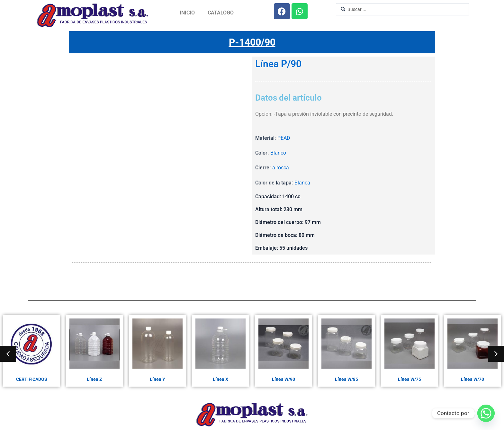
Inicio (187, 13)
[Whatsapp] (486, 413)
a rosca (281, 168)
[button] (8, 354)
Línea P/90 (278, 64)
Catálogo (221, 13)
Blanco (278, 153)
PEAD (284, 138)
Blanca (302, 183)
